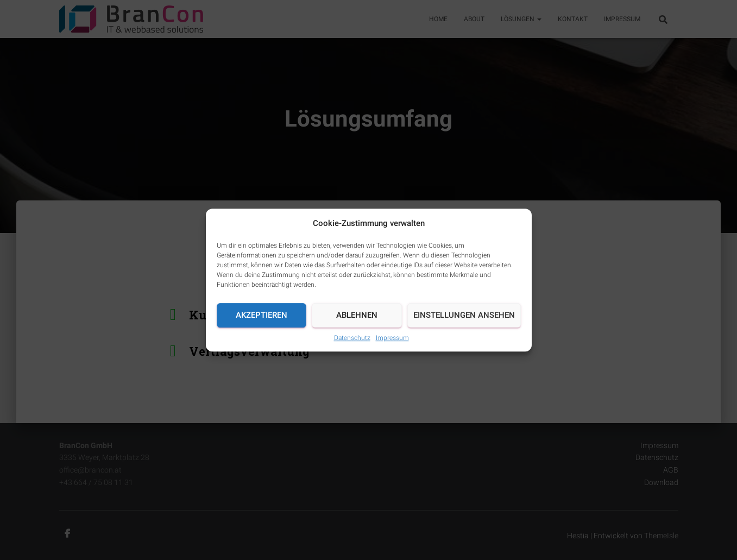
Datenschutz (352, 338)
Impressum (392, 338)
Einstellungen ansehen (464, 315)
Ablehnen (357, 315)
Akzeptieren (262, 315)
